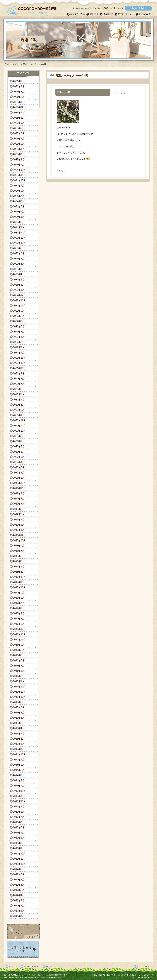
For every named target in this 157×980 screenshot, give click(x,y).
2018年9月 (19, 546)
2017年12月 (19, 577)
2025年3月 (19, 154)
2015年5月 (19, 723)
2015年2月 (19, 739)
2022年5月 (19, 332)
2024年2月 (19, 222)
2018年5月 (19, 561)
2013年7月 (19, 817)
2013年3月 (19, 838)
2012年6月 (19, 885)
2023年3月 (19, 279)
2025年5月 (19, 144)
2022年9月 (19, 311)
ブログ (17, 64)
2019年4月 (19, 520)
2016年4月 (19, 671)
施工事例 (93, 14)
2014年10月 (19, 754)
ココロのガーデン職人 (77, 14)
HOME (9, 64)
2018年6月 (19, 556)
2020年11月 (19, 426)
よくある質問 (144, 14)
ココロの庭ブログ (24, 932)
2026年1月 (19, 102)
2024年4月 (19, 212)
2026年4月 (19, 86)
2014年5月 (19, 775)
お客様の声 (107, 14)
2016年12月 (19, 629)
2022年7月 (19, 321)
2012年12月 (19, 853)
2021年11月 (19, 363)
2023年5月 (19, 269)
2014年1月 (19, 786)
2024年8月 (19, 191)
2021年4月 (19, 399)
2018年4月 (19, 566)
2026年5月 (19, 81)
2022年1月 (19, 353)
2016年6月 (19, 660)
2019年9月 (19, 493)
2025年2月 (19, 159)
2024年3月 (19, 217)
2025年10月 (19, 118)
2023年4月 (19, 274)
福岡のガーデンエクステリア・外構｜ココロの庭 (31, 10)
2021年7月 (19, 384)
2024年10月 (19, 180)
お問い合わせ (24, 949)
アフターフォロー (125, 14)
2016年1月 (19, 681)
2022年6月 (19, 326)
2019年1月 (19, 530)
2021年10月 (19, 368)
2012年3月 (19, 900)
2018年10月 (19, 540)
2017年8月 (19, 598)
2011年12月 (19, 916)
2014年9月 (19, 760)
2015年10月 (19, 697)
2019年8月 (19, 499)
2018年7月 (19, 551)
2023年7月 (19, 259)
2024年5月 (19, 206)
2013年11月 (19, 796)
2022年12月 (19, 295)
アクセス (49, 967)
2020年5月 (19, 457)
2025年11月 (19, 112)
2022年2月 (19, 347)
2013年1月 (19, 848)
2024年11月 (19, 175)
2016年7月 (19, 655)
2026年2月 (19, 97)
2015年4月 (19, 728)
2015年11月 (19, 692)
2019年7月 (19, 504)
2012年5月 (19, 890)
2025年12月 (19, 107)
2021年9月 (19, 373)
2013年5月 (19, 827)
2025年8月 (19, 128)
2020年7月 (19, 446)
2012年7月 (19, 880)
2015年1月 (19, 744)
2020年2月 (19, 473)
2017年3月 (19, 619)
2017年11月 (19, 582)
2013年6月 (19, 822)
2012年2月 (19, 906)
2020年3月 (19, 467)
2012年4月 (19, 895)
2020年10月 (19, 431)
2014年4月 (19, 780)
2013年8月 (19, 812)
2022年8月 (19, 316)
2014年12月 (19, 749)
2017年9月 (19, 593)
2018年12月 (19, 535)
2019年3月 (19, 525)
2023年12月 (19, 233)
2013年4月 (19, 833)
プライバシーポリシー (30, 967)
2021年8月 (19, 379)
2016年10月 (19, 640)
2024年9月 (19, 186)
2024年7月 (19, 196)
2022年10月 (19, 306)
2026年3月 (19, 92)
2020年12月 (19, 420)
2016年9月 (19, 645)
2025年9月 (19, 123)
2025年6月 (19, 139)
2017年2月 (19, 624)
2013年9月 (19, 807)
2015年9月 (19, 702)
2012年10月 (19, 864)
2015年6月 (19, 718)
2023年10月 (19, 243)
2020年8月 (19, 441)
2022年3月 (19, 342)
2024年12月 (19, 170)
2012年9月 (19, 869)
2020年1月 (19, 478)
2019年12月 (19, 483)
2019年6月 (19, 509)
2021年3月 (19, 405)
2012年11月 (19, 859)
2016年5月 (19, 666)
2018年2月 (19, 572)
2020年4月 (19, 462)
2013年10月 (19, 801)
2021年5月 (19, 394)
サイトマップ (12, 967)
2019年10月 (19, 488)
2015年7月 (19, 713)
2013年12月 (19, 791)
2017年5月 (19, 608)
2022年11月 (19, 300)
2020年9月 (19, 436)
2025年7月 (19, 133)
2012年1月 (19, 911)
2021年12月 (19, 358)
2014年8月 (19, 765)
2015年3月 (19, 733)
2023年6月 (19, 264)
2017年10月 (19, 587)
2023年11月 (19, 238)
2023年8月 (19, 253)
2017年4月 (19, 613)
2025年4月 (19, 149)
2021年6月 (19, 389)
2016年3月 (19, 676)
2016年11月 (19, 634)
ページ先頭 (143, 967)
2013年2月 (19, 843)
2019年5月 (19, 514)
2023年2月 (19, 285)
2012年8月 (19, 874)
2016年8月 (19, 650)
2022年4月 (19, 337)
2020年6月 (19, 452)
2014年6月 (19, 770)
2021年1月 (19, 415)
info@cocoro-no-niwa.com (51, 977)
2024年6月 (19, 201)
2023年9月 (19, 248)
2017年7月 (19, 603)
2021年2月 (19, 410)
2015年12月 (19, 687)
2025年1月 (19, 165)
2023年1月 (19, 290)
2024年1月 (19, 227)
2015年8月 (19, 707)
